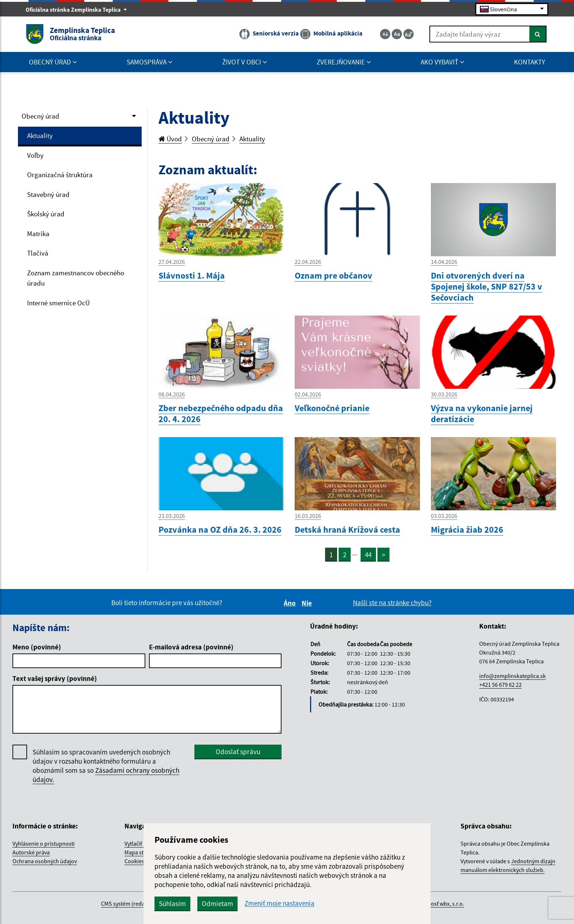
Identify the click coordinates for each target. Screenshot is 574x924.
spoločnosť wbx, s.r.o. (438, 903)
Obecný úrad (40, 116)
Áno (291, 603)
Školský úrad (46, 214)
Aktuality (40, 135)
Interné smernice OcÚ (58, 303)
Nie (308, 603)
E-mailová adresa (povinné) (191, 647)
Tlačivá (38, 253)
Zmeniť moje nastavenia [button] (279, 903)
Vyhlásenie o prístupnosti (44, 843)
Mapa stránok (141, 852)
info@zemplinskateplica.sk (512, 676)
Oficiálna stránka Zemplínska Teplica (76, 10)
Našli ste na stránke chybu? (392, 603)
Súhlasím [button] (172, 903)
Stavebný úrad (48, 194)
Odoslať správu (238, 752)
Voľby (35, 155)
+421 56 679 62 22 (500, 685)
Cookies (134, 861)
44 (368, 555)
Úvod (170, 139)
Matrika (38, 234)
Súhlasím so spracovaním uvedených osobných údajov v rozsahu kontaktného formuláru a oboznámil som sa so (106, 766)
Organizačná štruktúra (60, 175)
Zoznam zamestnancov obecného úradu (76, 278)
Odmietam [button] (217, 903)
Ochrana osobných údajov (45, 861)
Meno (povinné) (37, 647)
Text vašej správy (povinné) (55, 678)
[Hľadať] (538, 34)
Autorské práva (31, 852)
